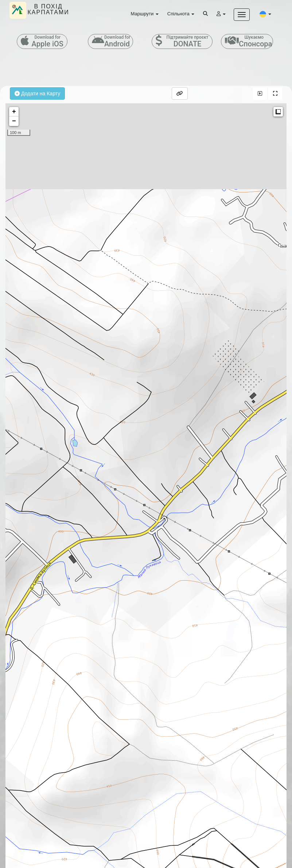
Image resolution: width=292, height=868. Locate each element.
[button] (265, 14)
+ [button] (14, 112)
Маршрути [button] (145, 14)
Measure (278, 112)
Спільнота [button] (181, 14)
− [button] (14, 121)
